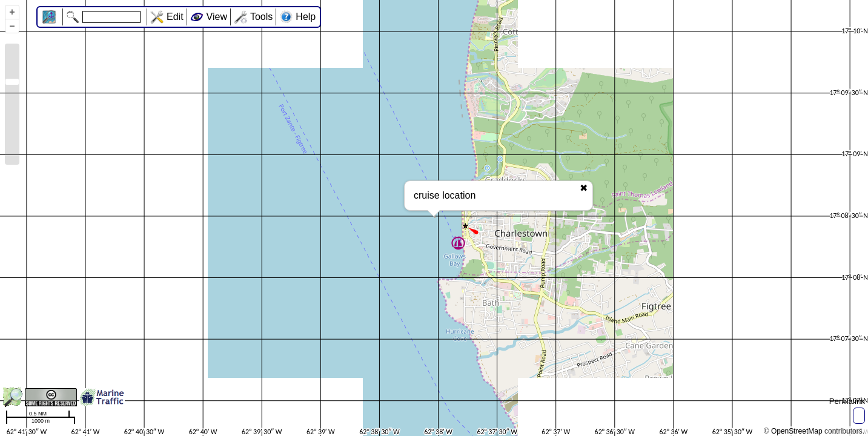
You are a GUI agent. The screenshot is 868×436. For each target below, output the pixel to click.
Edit (175, 17)
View (217, 17)
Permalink (847, 401)
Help (306, 17)
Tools (261, 17)
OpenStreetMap (797, 431)
